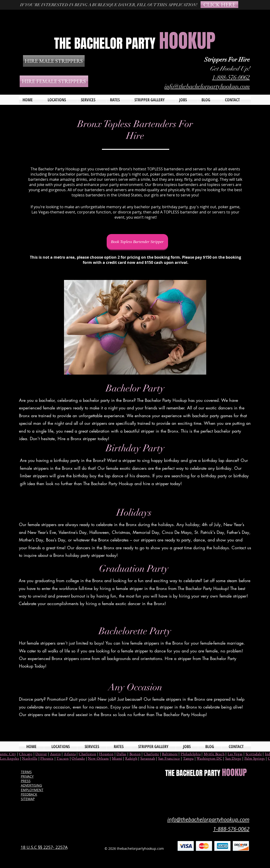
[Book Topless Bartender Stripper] (137, 242)
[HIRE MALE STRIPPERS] (54, 61)
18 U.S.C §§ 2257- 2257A (44, 847)
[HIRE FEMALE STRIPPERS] (54, 81)
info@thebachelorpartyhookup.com (207, 86)
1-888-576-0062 (231, 77)
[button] (92, 100)
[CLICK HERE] (219, 5)
